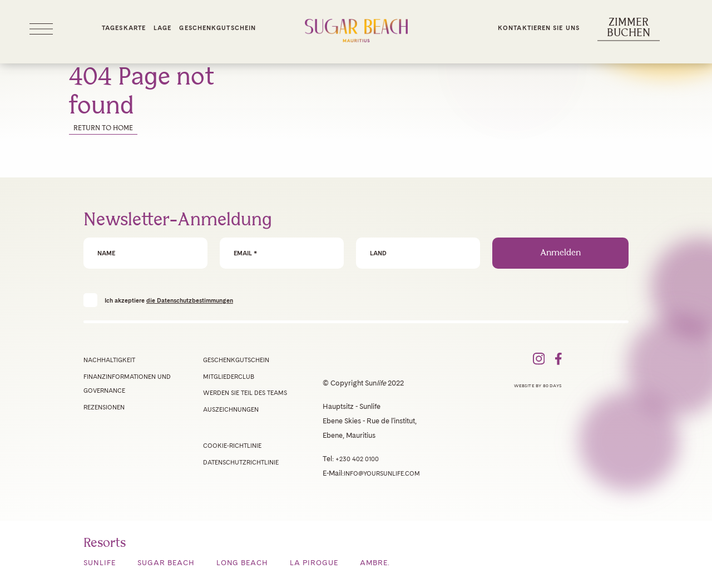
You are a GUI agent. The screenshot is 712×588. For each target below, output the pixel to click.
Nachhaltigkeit (109, 360)
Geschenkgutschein (217, 28)
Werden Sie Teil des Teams (245, 393)
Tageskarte (124, 28)
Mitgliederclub (229, 377)
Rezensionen (104, 407)
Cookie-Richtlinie (232, 446)
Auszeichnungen (231, 409)
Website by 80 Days (538, 386)
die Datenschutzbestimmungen (190, 300)
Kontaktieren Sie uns (539, 28)
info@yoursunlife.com (382, 473)
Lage (162, 28)
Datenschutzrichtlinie (241, 462)
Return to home (103, 128)
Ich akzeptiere (169, 300)
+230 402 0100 (357, 459)
